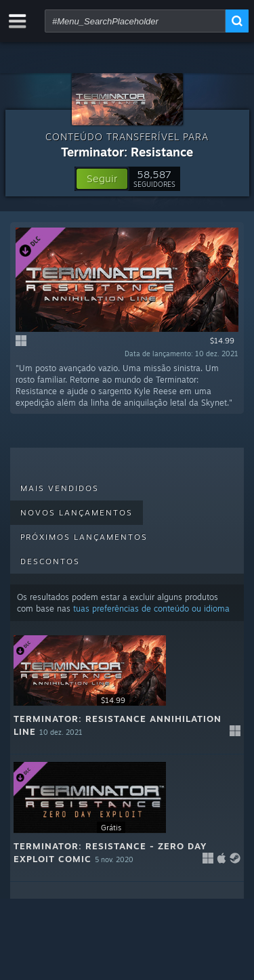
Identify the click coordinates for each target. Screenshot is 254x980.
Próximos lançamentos (84, 537)
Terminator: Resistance (127, 152)
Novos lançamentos (77, 513)
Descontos (50, 561)
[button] (102, 179)
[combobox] (135, 21)
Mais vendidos (60, 488)
